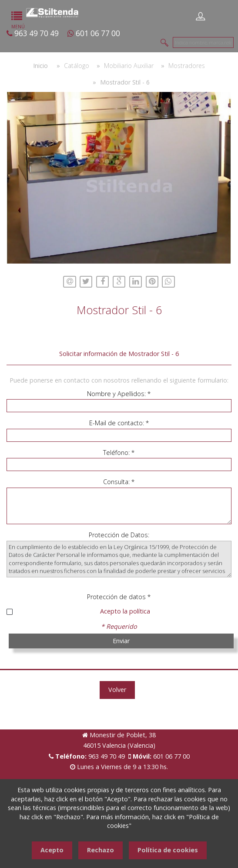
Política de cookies (168, 850)
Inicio (40, 66)
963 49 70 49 (37, 33)
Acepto (52, 850)
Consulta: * (119, 482)
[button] (224, 100)
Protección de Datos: (119, 535)
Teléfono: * (119, 453)
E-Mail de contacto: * (119, 423)
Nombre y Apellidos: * (119, 394)
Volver (117, 690)
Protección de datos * (119, 597)
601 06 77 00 (98, 33)
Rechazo (101, 850)
